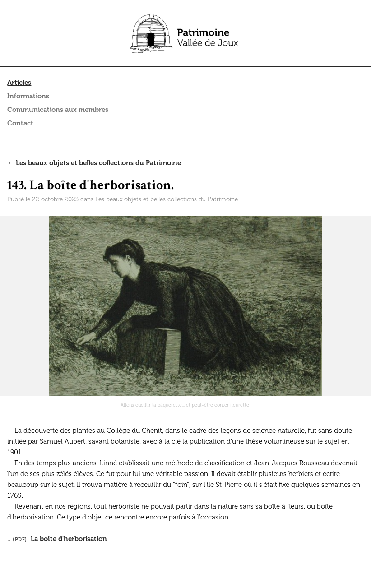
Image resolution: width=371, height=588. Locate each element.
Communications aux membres (58, 110)
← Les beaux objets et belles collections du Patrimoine (94, 163)
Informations (28, 96)
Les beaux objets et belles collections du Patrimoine (167, 199)
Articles (19, 83)
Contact (20, 123)
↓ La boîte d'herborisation (57, 539)
